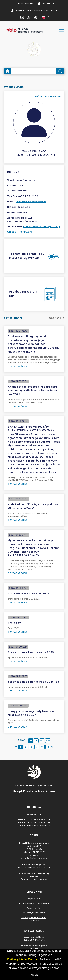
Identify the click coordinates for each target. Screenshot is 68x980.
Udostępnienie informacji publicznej (34, 919)
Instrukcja (46, 3)
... (37, 747)
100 (48, 741)
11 (42, 747)
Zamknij (34, 975)
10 (31, 741)
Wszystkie (57, 318)
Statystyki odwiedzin (34, 913)
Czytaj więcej (17, 366)
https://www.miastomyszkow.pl (42, 226)
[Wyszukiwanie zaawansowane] (34, 71)
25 (36, 741)
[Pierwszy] (16, 747)
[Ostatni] (52, 747)
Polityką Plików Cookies (23, 959)
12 (48, 747)
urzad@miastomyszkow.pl (31, 202)
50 (42, 741)
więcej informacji (48, 96)
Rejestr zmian (34, 908)
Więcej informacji (20, 232)
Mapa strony (23, 3)
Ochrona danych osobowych (34, 903)
